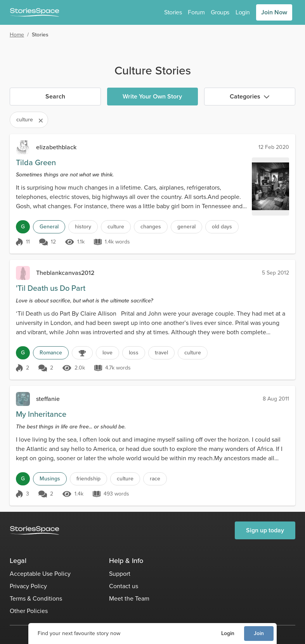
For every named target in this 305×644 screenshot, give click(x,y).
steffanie (48, 399)
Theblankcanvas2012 (65, 273)
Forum (196, 12)
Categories (250, 96)
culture (116, 227)
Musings (50, 479)
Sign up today (265, 530)
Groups (220, 12)
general (186, 227)
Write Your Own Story (152, 96)
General (49, 227)
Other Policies (29, 611)
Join (259, 633)
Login (228, 633)
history (83, 227)
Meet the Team (129, 598)
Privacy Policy (28, 586)
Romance (51, 353)
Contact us (124, 586)
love (107, 353)
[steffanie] (23, 399)
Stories (173, 12)
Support (120, 574)
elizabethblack (56, 147)
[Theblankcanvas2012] (23, 273)
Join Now (274, 12)
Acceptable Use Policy (40, 574)
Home (17, 35)
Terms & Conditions (36, 598)
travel (161, 353)
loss (134, 353)
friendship (88, 479)
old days (222, 227)
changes (151, 227)
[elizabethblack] (23, 147)
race (155, 479)
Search (55, 96)
